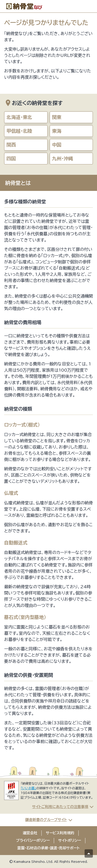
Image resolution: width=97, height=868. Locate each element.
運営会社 (30, 833)
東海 (57, 131)
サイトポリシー (70, 840)
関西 (11, 145)
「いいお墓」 (28, 788)
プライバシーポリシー (33, 840)
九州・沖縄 (62, 158)
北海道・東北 (19, 117)
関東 (57, 117)
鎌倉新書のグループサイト (46, 820)
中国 (57, 145)
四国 (11, 158)
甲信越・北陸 (19, 131)
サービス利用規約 (60, 833)
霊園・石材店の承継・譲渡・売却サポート (48, 848)
